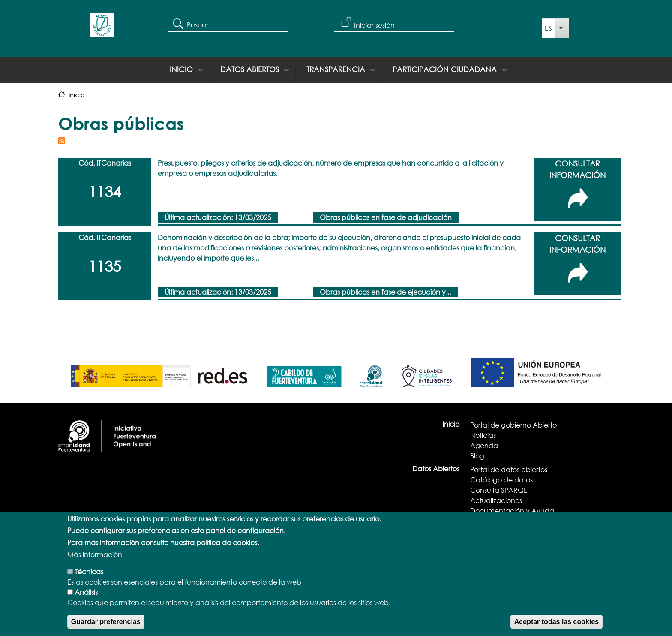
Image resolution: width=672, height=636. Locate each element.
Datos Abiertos (250, 69)
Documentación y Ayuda (512, 511)
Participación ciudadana (445, 69)
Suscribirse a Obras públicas (62, 141)
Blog (477, 456)
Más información (95, 560)
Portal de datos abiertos (509, 469)
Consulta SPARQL (498, 490)
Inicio (181, 69)
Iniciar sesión (374, 25)
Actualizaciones (496, 500)
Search (177, 23)
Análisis (86, 598)
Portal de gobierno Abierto (513, 425)
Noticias (483, 435)
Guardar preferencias (106, 628)
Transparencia (336, 69)
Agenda (484, 445)
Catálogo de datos (501, 480)
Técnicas (89, 577)
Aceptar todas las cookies (556, 628)
